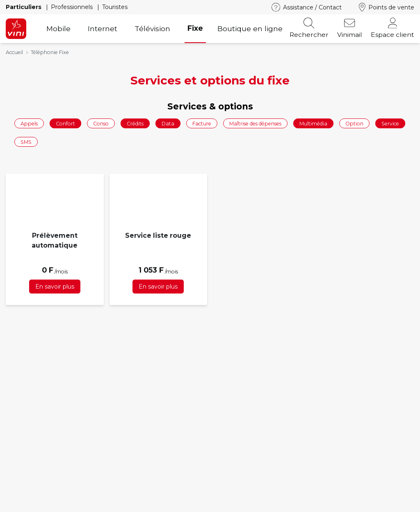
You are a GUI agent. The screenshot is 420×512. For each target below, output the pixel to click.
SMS (26, 142)
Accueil (14, 52)
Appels (29, 123)
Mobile (58, 28)
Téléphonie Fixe (50, 52)
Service (390, 123)
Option (354, 123)
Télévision (152, 28)
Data (168, 123)
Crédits (135, 123)
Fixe (195, 28)
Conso (101, 123)
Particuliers (24, 7)
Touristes (115, 7)
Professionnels (73, 7)
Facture (202, 123)
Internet (103, 28)
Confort (65, 123)
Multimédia (313, 123)
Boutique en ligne (250, 28)
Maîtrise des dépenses (255, 123)
